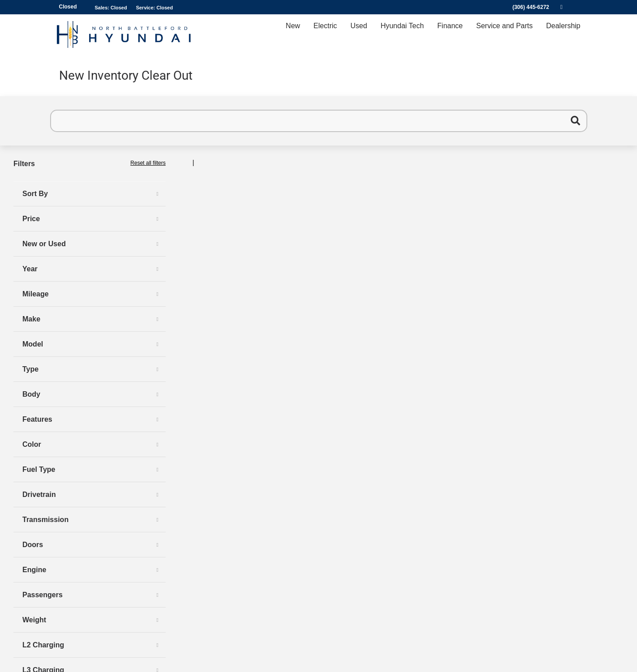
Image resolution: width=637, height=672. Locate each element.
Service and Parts (504, 34)
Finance (450, 34)
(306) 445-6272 (531, 7)
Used (359, 34)
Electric (325, 34)
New (293, 34)
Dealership (563, 34)
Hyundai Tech (402, 34)
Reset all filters (148, 163)
